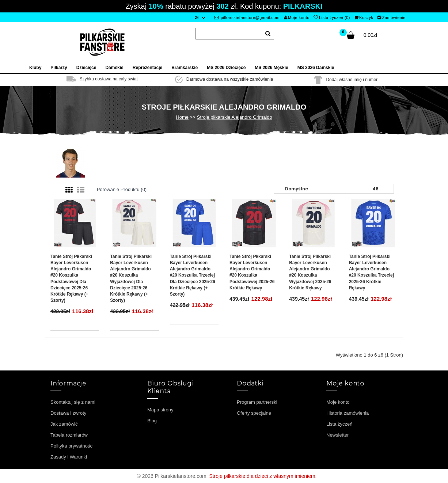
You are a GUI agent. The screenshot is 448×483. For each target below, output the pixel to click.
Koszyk (364, 18)
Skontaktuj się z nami (73, 402)
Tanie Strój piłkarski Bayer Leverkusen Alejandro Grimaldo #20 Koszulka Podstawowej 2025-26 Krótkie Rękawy (252, 272)
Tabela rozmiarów (69, 435)
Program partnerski (257, 402)
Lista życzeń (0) (332, 18)
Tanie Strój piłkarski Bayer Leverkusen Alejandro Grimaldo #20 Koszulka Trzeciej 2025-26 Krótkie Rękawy (371, 272)
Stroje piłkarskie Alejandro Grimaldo (235, 117)
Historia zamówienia (348, 413)
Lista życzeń (339, 424)
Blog (152, 421)
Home (182, 117)
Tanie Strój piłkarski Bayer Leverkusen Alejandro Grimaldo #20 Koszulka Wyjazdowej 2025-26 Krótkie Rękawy (310, 272)
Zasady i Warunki (69, 457)
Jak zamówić (64, 424)
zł (197, 18)
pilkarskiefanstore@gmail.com (247, 18)
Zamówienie (392, 18)
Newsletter (337, 435)
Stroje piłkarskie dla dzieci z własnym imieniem (262, 476)
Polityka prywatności (72, 446)
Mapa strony (160, 410)
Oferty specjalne (254, 413)
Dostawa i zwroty (68, 413)
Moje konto (297, 18)
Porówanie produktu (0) (122, 189)
